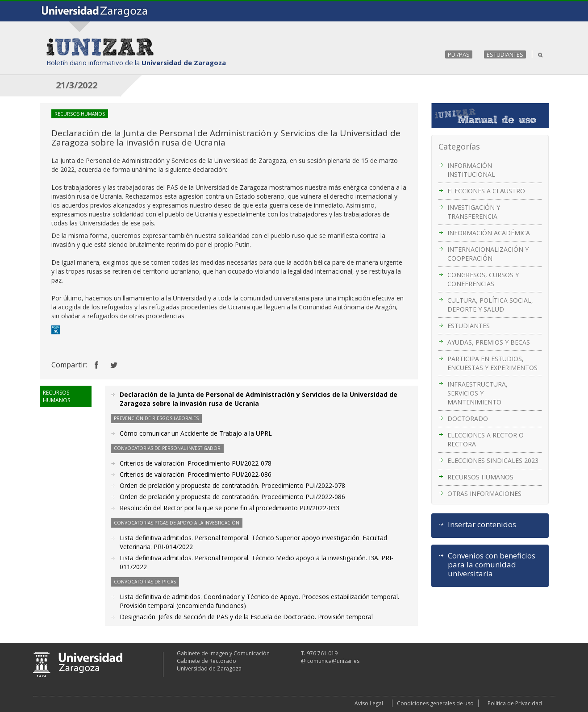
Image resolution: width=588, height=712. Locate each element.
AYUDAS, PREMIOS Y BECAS (489, 342)
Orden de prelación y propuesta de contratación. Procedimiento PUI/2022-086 (232, 497)
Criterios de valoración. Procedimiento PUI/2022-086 (196, 474)
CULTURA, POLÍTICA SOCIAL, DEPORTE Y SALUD (490, 305)
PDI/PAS (459, 54)
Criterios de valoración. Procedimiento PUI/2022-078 (196, 463)
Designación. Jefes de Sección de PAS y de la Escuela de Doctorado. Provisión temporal (246, 617)
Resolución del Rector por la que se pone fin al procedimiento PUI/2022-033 (229, 508)
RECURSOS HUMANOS (480, 477)
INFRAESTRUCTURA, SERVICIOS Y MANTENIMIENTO (477, 393)
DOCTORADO (468, 418)
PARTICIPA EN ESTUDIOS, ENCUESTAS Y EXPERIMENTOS (492, 363)
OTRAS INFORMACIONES (484, 493)
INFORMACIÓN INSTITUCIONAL (471, 170)
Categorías (459, 146)
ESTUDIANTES (505, 54)
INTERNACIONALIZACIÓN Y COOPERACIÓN (488, 254)
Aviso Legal (369, 703)
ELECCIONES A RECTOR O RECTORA (486, 439)
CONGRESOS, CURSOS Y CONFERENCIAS (483, 279)
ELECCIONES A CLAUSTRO (486, 191)
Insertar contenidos (482, 525)
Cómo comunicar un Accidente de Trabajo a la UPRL (196, 433)
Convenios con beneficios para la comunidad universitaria (492, 565)
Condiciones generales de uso (435, 703)
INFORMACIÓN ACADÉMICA (489, 233)
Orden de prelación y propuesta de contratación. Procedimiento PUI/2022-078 (232, 485)
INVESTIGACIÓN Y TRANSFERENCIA (474, 212)
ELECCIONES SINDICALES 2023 (493, 460)
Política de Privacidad (515, 703)
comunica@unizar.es (333, 661)
